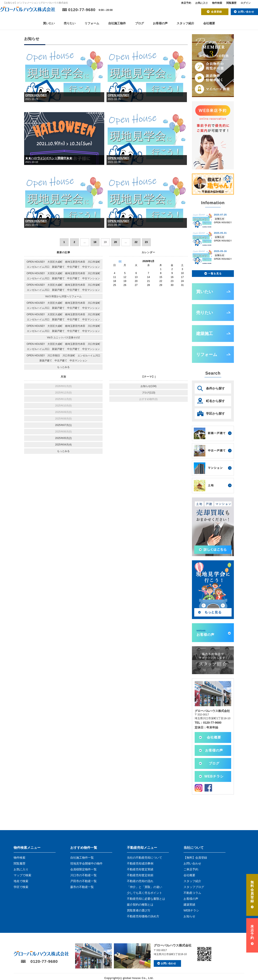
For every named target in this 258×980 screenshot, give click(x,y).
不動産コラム (192, 893)
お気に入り (202, 3)
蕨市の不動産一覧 (82, 887)
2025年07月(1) (63, 425)
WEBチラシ (214, 776)
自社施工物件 (117, 23)
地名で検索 (21, 881)
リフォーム (92, 23)
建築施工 (205, 334)
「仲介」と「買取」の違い (145, 887)
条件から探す (215, 388)
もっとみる (63, 367)
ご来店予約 (191, 869)
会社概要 (209, 23)
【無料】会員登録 (195, 858)
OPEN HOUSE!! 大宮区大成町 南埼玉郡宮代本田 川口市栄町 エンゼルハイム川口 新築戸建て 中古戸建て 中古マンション (65, 264)
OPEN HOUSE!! (36, 95)
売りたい (70, 23)
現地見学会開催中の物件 (86, 863)
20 (115, 242)
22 (136, 242)
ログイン (246, 3)
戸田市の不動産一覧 (83, 881)
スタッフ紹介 (185, 23)
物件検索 (217, 3)
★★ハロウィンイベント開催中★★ (49, 158)
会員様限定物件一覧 (83, 869)
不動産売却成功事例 (140, 863)
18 (95, 242)
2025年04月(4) (63, 445)
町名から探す (215, 401)
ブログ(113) (149, 393)
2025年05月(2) (63, 438)
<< (120, 261)
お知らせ (189, 916)
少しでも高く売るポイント (145, 893)
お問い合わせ (246, 12)
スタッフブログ (194, 887)
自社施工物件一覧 (82, 858)
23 (146, 242)
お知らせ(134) (149, 386)
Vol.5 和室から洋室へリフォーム (63, 296)
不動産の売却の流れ (140, 881)
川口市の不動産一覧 (83, 875)
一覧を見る (215, 274)
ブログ (139, 23)
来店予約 (186, 3)
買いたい (49, 23)
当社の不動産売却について (145, 858)
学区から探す (215, 413)
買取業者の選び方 (139, 910)
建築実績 (189, 905)
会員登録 (216, 12)
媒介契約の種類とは (140, 905)
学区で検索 (21, 887)
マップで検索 (22, 875)
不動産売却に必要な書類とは (146, 899)
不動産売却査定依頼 (140, 875)
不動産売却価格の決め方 (143, 916)
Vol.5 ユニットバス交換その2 (63, 337)
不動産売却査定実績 (140, 869)
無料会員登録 (252, 892)
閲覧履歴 (231, 3)
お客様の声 (160, 23)
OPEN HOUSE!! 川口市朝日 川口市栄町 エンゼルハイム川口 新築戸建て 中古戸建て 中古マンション (65, 358)
